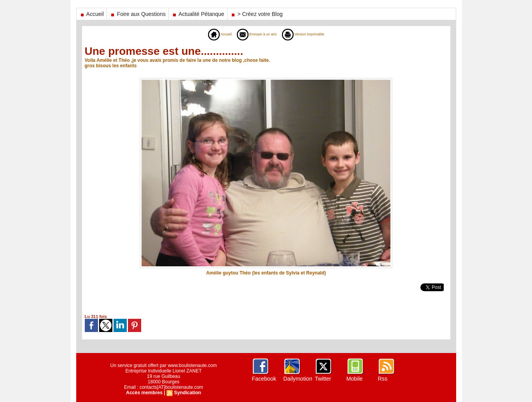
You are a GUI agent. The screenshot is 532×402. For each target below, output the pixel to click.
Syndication (187, 393)
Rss (383, 379)
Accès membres (145, 393)
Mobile (354, 379)
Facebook (264, 379)
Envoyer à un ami (254, 34)
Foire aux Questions (138, 14)
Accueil (92, 14)
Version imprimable (310, 34)
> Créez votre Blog (256, 14)
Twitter (323, 379)
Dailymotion (298, 379)
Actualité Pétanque (198, 14)
